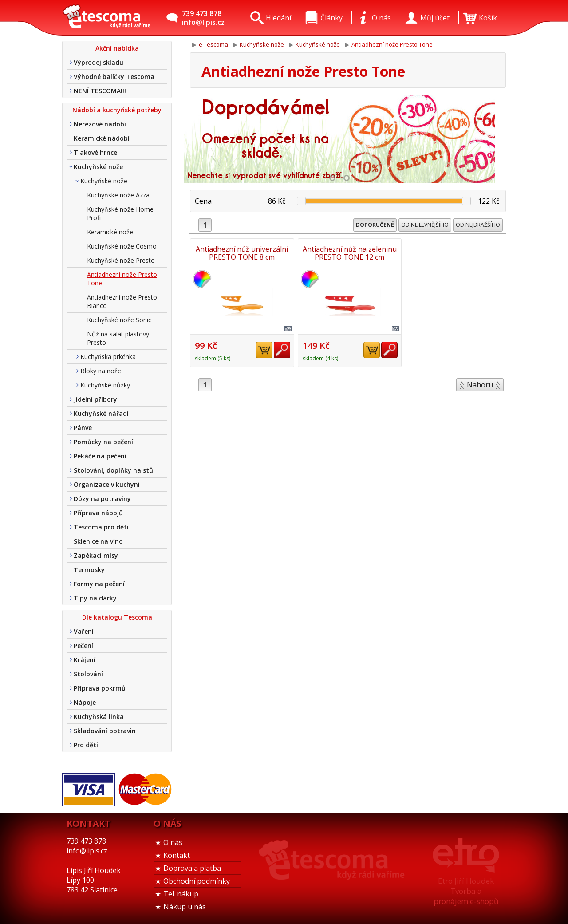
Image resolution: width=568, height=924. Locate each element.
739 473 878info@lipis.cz (203, 18)
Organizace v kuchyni (107, 484)
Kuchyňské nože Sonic (119, 320)
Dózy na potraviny (102, 499)
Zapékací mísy (96, 555)
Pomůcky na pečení (103, 442)
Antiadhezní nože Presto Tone (122, 279)
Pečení (83, 646)
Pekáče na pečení (100, 456)
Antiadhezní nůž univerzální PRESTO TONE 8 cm (241, 253)
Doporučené (375, 225)
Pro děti (86, 745)
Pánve (83, 428)
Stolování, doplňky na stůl (114, 470)
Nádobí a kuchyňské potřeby (117, 110)
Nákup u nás (185, 907)
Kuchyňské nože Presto (121, 260)
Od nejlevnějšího (425, 225)
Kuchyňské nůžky (105, 385)
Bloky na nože (101, 371)
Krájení (85, 660)
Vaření (84, 631)
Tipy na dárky (95, 598)
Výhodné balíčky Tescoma (114, 77)
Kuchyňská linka (99, 717)
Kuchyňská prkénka (108, 357)
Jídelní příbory (95, 399)
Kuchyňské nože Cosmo (122, 246)
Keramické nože (110, 232)
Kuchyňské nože (98, 167)
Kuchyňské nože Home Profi (120, 213)
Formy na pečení (99, 584)
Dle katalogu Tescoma (117, 617)
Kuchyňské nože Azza (118, 195)
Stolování (88, 674)
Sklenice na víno (98, 541)
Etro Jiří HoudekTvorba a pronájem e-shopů (466, 891)
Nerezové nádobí (100, 124)
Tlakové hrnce (95, 152)
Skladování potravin (105, 731)
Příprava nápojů (98, 513)
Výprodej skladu (99, 62)
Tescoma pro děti (101, 527)
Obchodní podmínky (197, 881)
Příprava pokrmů (100, 688)
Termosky (89, 570)
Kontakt (177, 855)
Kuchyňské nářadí (101, 413)
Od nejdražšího (478, 225)
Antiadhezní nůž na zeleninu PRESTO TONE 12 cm (348, 253)
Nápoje (85, 702)
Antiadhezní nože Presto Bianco (122, 301)
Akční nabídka (117, 48)
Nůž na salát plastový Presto (118, 338)
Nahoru (480, 385)
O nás (173, 842)
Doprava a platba (192, 868)
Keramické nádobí (102, 138)
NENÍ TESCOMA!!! (100, 91)
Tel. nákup (181, 894)
